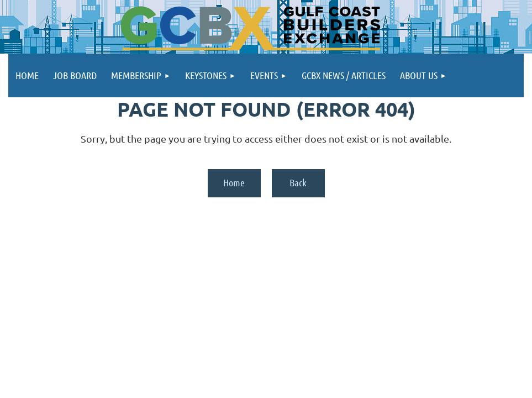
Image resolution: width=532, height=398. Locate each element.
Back (298, 182)
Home (234, 182)
